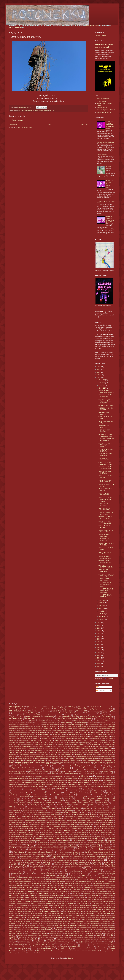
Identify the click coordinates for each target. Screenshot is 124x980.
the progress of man (33, 917)
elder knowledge (75, 760)
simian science (45, 882)
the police (106, 915)
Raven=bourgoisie (47, 858)
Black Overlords (78, 729)
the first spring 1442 (18, 909)
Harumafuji (72, 784)
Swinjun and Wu (57, 899)
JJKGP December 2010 (40, 801)
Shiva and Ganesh (82, 880)
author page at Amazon (104, 112)
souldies (17, 889)
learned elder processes (64, 811)
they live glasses (108, 919)
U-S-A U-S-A (28, 931)
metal (98, 823)
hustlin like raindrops (73, 791)
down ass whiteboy (67, 756)
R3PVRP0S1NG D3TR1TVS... (104, 540)
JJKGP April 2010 (90, 799)
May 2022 (102, 608)
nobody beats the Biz (101, 836)
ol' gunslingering (24, 840)
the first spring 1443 (34, 909)
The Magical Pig (38, 915)
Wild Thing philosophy (84, 943)
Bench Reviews (82, 727)
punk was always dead (40, 854)
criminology (32, 748)
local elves (27, 817)
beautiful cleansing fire (76, 725)
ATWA (15, 723)
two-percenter (19, 931)
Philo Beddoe (15, 846)
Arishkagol (41, 721)
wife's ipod (59, 943)
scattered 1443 (17, 874)
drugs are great (68, 758)
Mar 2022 (102, 614)
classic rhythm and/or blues (89, 742)
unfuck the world (64, 931)
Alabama (50, 715)
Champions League (107, 738)
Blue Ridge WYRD (47, 731)
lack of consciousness (30, 811)
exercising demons (67, 764)
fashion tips (57, 766)
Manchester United (107, 819)
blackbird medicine (90, 729)
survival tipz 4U (79, 897)
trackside (94, 927)
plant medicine (22, 848)
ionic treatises (13, 799)
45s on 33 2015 (69, 711)
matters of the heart (15, 823)
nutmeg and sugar (48, 838)
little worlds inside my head (56, 815)
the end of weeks (107, 905)
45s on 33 (56, 711)
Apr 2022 (102, 611)
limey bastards (20, 815)
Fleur (23, 770)
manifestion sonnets (30, 821)
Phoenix (31, 846)
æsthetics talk (111, 713)
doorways (56, 756)
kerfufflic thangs (73, 807)
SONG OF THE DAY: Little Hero (105, 535)
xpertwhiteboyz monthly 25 (65, 949)
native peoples (93, 832)
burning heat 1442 (58, 735)
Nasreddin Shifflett (80, 832)
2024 (99, 372)
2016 (99, 636)
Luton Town (102, 817)
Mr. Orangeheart (41, 828)
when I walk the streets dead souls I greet (60, 941)
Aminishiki (59, 717)
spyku (107, 889)
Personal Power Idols (103, 844)
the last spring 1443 (88, 913)
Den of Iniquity (82, 752)
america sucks (48, 717)
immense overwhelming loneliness (102, 795)
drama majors (104, 756)
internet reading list (80, 797)
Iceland (53, 795)
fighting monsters (64, 768)
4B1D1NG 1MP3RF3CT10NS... (106, 566)
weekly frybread (61, 939)
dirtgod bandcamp (102, 108)
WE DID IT (43, 939)
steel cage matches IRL (50, 892)
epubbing (59, 762)
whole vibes (23, 943)
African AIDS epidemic (39, 715)
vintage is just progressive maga (73, 935)
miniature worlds (85, 824)
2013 (99, 644)
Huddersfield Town (40, 791)
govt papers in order (85, 780)
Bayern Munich (33, 725)
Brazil (50, 733)
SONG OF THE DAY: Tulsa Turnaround (105, 468)
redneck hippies (29, 862)
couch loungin (63, 746)
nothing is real (27, 838)
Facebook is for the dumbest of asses (104, 764)
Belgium (62, 727)
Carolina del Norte (26, 738)
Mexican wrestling (14, 824)
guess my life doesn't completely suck (79, 782)
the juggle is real (29, 911)
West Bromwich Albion (104, 939)
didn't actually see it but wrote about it (29, 754)
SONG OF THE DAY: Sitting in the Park (105, 557)
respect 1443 (25, 864)
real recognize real (48, 860)
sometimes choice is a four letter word (46, 887)
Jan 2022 (102, 619)
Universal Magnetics (16, 933)
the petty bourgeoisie (96, 915)
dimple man (44, 754)
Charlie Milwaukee (23, 740)
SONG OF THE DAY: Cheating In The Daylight (105, 445)
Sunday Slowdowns (107, 896)
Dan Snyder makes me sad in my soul (38, 750)
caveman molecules (47, 738)
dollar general (13, 756)
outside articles (54, 842)
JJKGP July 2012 (50, 803)
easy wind (12, 760)
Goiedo (24, 781)
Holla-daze (48, 789)
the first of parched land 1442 (62, 907)
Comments (101, 691)
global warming (73, 778)
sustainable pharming (108, 898)
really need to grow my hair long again (65, 860)
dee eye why (56, 752)
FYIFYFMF (59, 776)
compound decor (79, 744)
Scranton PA (94, 874)
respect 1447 (47, 864)
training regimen (103, 927)
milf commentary (51, 825)
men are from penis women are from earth (82, 823)
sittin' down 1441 (99, 882)
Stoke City (83, 892)
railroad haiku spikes (24, 856)
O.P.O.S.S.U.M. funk (71, 838)
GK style (65, 778)
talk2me (43, 901)
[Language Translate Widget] (107, 675)
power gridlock (109, 850)
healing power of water (36, 786)
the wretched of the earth (71, 919)
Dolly (21, 756)
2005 (99, 666)
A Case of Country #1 (17, 713)
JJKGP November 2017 (79, 805)
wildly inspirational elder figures (101, 943)
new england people (62, 834)
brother (71, 733)
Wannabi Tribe (75, 937)
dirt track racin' (53, 754)
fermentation (48, 768)
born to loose (100, 731)
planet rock (97, 846)
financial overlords (88, 768)
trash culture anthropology (31, 929)
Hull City (49, 791)
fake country (35, 766)
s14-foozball (61, 870)
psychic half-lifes (26, 854)
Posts (99, 687)
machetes (36, 819)
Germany (39, 778)
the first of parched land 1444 (106, 907)
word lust (42, 947)
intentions (60, 797)
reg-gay (38, 862)
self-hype (63, 876)
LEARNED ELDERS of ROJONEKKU (86, 811)
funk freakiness (38, 776)
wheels (29, 941)
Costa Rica (55, 746)
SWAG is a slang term (15, 899)
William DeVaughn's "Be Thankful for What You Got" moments (42, 945)
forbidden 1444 (107, 772)
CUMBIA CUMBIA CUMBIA (70, 748)
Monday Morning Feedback (105, 142)
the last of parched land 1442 (96, 911)
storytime (90, 892)
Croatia (40, 748)
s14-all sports (110, 868)
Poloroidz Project (34, 850)
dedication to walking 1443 (24, 752)
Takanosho (12, 901)
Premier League (19, 852)
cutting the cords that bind (89, 748)
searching (16, 876)
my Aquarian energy (88, 828)
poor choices (46, 850)
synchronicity (76, 900)
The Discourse (72, 905)
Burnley (99, 735)
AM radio (21, 717)
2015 (99, 639)
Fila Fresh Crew (77, 768)
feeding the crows (95, 766)
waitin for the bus (42, 937)
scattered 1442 (110, 872)
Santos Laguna (46, 872)
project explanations (76, 852)
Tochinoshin (49, 925)
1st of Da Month (47, 709)
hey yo (93, 786)
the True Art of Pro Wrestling (36, 919)
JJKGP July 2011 (38, 803)
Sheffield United (39, 880)
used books (42, 933)
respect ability (58, 864)
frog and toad (84, 774)
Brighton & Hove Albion (60, 733)
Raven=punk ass (90, 858)
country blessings (75, 746)
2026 (99, 367)
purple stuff (74, 854)
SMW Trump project (66, 886)
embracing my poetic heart (24, 762)
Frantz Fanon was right (22, 774)
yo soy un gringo (21, 951)
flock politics (31, 770)
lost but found (57, 817)
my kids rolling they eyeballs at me (40, 830)
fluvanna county (51, 770)
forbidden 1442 (81, 772)
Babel (43, 723)
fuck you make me (21, 776)
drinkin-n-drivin (56, 758)
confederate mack (96, 744)
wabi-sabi (22, 937)
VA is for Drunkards (94, 933)
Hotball (32, 791)
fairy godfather (26, 766)
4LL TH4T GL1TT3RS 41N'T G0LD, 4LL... (105, 435)
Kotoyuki (27, 809)
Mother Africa (89, 826)
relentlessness (58, 862)
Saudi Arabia (66, 872)
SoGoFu (14, 887)
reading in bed (101, 858)
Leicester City (33, 813)
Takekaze (27, 901)
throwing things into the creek (91, 923)
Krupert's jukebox (49, 809)
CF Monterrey (96, 738)
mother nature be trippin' (104, 826)
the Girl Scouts (64, 909)
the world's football (53, 919)
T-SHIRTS (95, 899)
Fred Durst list (34, 774)
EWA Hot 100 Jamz (52, 764)
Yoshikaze (31, 951)
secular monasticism (37, 876)
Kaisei (65, 807)
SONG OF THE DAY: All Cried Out (106, 549)
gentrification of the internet (18, 778)
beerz (38, 727)
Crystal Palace (49, 748)
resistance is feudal (84, 862)
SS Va (15, 892)
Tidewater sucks (104, 923)
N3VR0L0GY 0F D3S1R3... (104, 505)
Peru (113, 844)
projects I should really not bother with (99, 852)
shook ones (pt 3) (101, 880)
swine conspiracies (45, 899)
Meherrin (50, 823)
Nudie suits (38, 838)
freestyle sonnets (72, 774)
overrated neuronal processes (69, 842)
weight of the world (84, 939)
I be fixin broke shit (97, 791)
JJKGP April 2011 (103, 799)
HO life (34, 789)
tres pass (68, 929)
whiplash (100, 941)
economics (20, 760)
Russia (69, 868)
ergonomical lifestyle (69, 762)
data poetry (53, 750)
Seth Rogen (52, 878)
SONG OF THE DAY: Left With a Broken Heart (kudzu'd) (110, 125)
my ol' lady (81, 830)
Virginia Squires (89, 935)
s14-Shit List (97, 870)
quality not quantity (107, 854)
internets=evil (92, 797)
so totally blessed (99, 886)
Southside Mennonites (47, 889)
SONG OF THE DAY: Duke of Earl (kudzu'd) (106, 391)
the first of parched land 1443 (84, 907)
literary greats (42, 815)
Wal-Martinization (64, 937)
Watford (98, 937)
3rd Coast (47, 711)
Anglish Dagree (50, 719)
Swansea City (27, 900)
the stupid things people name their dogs (103, 917)
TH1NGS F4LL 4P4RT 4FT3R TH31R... (105, 518)
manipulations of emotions (45, 821)
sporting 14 (88, 889)
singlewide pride (70, 882)
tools (11, 927)
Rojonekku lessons (99, 866)
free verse (61, 774)
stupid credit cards (89, 894)
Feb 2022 (102, 617)
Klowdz (111, 807)
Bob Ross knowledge (59, 731)
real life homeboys (16, 860)
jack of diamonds (57, 799)
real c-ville (112, 858)
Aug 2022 (102, 600)
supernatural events (47, 897)
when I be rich (39, 941)
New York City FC (96, 834)
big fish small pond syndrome (40, 729)
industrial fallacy (39, 797)
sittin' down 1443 (21, 884)
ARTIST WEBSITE (15, 28)
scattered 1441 (97, 872)
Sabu (21, 872)
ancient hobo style (15, 719)
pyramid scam (94, 854)
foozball (56, 772)
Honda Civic (87, 789)
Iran (20, 799)
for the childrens (67, 772)
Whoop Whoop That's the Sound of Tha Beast (41, 943)
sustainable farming (93, 897)
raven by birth (14, 858)
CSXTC (57, 748)
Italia (31, 799)
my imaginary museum (19, 830)
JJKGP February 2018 (87, 801)
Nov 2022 (102, 383)
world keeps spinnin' (102, 947)
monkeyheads (45, 826)
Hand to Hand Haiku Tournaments (43, 784)
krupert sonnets (36, 809)
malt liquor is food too (83, 819)
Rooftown (37, 868)
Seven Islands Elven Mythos (101, 878)
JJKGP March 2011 (103, 803)
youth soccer (22, 953)
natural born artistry (107, 832)
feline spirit (20, 768)
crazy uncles (22, 748)
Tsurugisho (91, 929)
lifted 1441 (65, 813)
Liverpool (69, 815)
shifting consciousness (52, 880)
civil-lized (65, 742)
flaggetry (107, 768)
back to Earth (32, 110)
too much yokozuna (108, 925)
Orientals (31, 842)
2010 (99, 653)
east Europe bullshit (107, 758)
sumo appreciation (72, 896)
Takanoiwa (110, 900)
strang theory (111, 892)
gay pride (99, 776)
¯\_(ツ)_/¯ (51, 707)
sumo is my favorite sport (90, 896)
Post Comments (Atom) (25, 128)
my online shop (101, 101)
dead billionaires (63, 750)
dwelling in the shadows (89, 758)
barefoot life (93, 723)
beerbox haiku (30, 727)
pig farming (71, 846)
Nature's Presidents (15, 834)
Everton (88, 762)
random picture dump (77, 856)
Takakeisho (103, 900)
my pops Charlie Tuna (95, 830)
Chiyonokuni (12, 742)
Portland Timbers (79, 850)
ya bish (99, 949)
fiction (56, 768)
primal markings (32, 852)
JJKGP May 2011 (35, 805)
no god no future (88, 836)
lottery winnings (69, 817)
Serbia (20, 878)
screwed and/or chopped (107, 874)
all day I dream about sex (81, 715)
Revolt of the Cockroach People (80, 864)
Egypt (66, 760)
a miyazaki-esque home (47, 713)
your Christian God (94, 951)
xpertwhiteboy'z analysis (47, 949)
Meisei (58, 823)
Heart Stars (62, 786)
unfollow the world (52, 931)
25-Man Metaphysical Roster (18, 711)
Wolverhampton (84, 945)
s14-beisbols (25, 870)
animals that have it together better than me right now (75, 719)
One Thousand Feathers (79, 840)
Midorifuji (43, 825)
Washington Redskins (87, 937)
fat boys (66, 766)
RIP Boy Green (16, 866)
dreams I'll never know (25, 758)
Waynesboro (13, 939)
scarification (86, 872)
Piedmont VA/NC (60, 846)
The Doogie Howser (84, 905)
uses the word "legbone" (56, 933)
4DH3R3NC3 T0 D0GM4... (104, 413)
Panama (83, 842)
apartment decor (107, 719)
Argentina (33, 721)
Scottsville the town (82, 874)
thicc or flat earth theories (16, 921)
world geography (89, 947)
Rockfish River (57, 866)
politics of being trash (18, 850)
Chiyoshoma (20, 742)
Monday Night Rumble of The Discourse (28, 826)
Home (49, 124)
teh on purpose (108, 901)
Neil (37, 834)
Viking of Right (57, 935)
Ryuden (87, 868)
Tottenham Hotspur (33, 927)
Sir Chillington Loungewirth (84, 882)
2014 (99, 642)
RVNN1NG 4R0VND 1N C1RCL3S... (106, 513)
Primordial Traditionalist (47, 852)
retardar (66, 864)
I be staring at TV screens (52, 793)
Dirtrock (90, 754)
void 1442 (99, 935)
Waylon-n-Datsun (108, 937)
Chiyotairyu (28, 742)
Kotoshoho (20, 809)
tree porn (58, 929)
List (35, 815)
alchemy (59, 715)
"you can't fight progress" (36, 707)
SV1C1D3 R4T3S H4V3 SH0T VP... (106, 450)
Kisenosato (90, 807)
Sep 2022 (102, 388)
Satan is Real (56, 872)
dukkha (78, 758)
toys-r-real (70, 927)
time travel (19, 925)
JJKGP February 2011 (72, 801)
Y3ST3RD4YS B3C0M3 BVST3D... (106, 409)
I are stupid (85, 791)
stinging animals (75, 892)
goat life (92, 778)
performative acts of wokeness (87, 844)
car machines (104, 736)
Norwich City (17, 838)
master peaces (72, 821)
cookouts (17, 746)
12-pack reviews (105, 707)
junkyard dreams (20, 807)
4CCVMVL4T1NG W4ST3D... (104, 427)
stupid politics (31, 896)
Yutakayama (31, 953)
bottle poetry (31, 733)
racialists (12, 856)
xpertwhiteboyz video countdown (85, 949)
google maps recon (52, 780)
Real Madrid (27, 860)
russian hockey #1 (78, 868)
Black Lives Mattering (66, 729)
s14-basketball (14, 870)
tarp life (58, 901)
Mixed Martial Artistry (108, 824)
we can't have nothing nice (29, 939)
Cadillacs (54, 736)
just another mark (32, 807)
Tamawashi (50, 901)
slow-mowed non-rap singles (101, 884)
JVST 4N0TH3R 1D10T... (106, 405)
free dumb (52, 774)
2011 (99, 650)
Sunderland (12, 898)
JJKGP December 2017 (56, 801)
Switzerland (68, 899)
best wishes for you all (101, 727)
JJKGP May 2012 (48, 805)
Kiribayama (82, 807)
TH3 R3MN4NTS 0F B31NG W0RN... (105, 509)
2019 (99, 628)
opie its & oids (22, 842)
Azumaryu (37, 723)
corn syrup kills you (28, 746)
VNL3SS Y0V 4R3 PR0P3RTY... (104, 527)
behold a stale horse (50, 727)
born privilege (90, 731)
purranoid (84, 854)
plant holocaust (108, 846)
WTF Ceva (34, 949)
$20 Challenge (72, 707)
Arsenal (48, 721)
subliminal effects (44, 896)
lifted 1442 (75, 813)
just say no (52, 807)
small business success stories (48, 886)
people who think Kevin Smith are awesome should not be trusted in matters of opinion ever (50, 844)
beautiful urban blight (17, 727)
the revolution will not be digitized (53, 917)
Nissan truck (65, 836)
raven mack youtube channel (106, 110)
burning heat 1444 (88, 735)
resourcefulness (97, 862)
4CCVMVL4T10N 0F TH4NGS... (105, 553)
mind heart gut (72, 824)
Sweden (35, 899)
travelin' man (46, 929)
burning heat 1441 (44, 735)
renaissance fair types (70, 862)
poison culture (104, 848)
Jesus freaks (79, 799)
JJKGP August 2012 (25, 801)
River (25, 866)
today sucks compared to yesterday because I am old (72, 925)
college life (52, 744)
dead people (74, 750)
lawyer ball (41, 811)
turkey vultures (105, 929)
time (11, 925)
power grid (96, 850)
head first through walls (20, 786)
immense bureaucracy (83, 795)
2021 (99, 623)
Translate (108, 678)
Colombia (60, 744)
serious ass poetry (40, 878)
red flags (110, 860)
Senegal (92, 876)
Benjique (91, 727)
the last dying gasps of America (48, 911)
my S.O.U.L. (109, 830)
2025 (99, 369)
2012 (99, 647)
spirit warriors (77, 889)
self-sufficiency (74, 876)
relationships (47, 862)
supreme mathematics (64, 897)
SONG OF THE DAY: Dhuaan (105, 477)
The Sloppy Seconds (85, 917)
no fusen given (76, 836)
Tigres (111, 923)
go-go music (84, 778)
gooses (62, 780)
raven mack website (103, 99)
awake (30, 723)
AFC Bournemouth (25, 715)
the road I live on (71, 917)
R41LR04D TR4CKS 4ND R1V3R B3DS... (106, 440)
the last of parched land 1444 (33, 913)
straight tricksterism (101, 892)
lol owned (37, 817)
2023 (99, 375)
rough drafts (45, 868)
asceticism (107, 721)
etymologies (80, 762)
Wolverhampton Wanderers (97, 945)
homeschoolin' (76, 789)
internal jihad (68, 797)
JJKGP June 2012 (89, 803)
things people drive (23, 923)
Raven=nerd (79, 858)
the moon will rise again (53, 915)
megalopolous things (40, 823)
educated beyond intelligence (36, 760)
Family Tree (46, 766)
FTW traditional (107, 774)
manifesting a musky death (16, 821)
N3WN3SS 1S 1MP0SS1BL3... (104, 459)
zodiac (37, 953)
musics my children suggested (74, 828)
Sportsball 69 (99, 889)
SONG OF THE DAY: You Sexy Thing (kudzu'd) (106, 575)
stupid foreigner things (102, 894)
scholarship (51, 874)
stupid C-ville (76, 894)
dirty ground (97, 754)
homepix (46, 110)
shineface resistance (67, 880)
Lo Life (20, 817)
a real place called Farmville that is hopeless (68, 713)
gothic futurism (71, 780)
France (11, 774)
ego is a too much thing (54, 760)
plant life (12, 848)
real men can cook (37, 860)
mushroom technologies (55, 828)
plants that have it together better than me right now (46, 848)
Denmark (90, 752)
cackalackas (45, 736)
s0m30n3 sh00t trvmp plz (98, 868)
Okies (16, 840)
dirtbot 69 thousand (66, 754)
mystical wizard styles (47, 832)
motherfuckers (13, 828)
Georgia (32, 778)
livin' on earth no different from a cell (85, 815)
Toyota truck (60, 927)
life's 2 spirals (55, 813)
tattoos (64, 901)
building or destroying (97, 733)
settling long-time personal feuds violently (69, 878)
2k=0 (32, 711)
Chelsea (41, 740)
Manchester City (95, 819)
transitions (18, 929)
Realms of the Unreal (84, 860)
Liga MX (94, 813)
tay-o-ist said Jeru (75, 901)
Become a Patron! (101, 36)
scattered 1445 (41, 874)
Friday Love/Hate (102, 154)
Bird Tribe (53, 729)
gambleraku (40, 110)
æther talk (14, 715)
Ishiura (25, 799)
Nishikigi (57, 836)
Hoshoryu (14, 791)
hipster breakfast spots (16, 789)
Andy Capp (40, 719)
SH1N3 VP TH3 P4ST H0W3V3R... (105, 455)
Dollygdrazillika (29, 756)
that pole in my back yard (66, 903)
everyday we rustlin (97, 762)
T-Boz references (86, 900)
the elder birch (96, 905)
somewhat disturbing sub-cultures (93, 887)
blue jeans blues (23, 731)
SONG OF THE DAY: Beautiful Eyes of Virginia (105, 499)
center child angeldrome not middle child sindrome (76, 738)
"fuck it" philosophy (16, 707)
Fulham (30, 776)
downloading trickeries (82, 756)
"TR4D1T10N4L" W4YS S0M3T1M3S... (106, 531)
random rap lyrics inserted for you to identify (98, 856)
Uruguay (33, 933)
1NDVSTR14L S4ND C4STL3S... (105, 472)
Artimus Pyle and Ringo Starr (82, 721)
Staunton (39, 892)
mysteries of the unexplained (17, 832)
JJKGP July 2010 (25, 803)
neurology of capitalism (46, 834)
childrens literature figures (80, 740)
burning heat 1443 (73, 735)
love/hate (93, 817)
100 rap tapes (82, 707)
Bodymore (69, 731)
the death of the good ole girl (59, 905)
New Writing (84, 834)
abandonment (90, 713)
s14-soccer (107, 870)
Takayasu (20, 901)
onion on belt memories (96, 840)
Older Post (84, 124)
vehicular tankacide (32, 935)
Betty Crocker (26, 729)
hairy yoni (12, 784)
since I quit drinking (59, 882)
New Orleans (74, 834)
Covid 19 (98, 746)
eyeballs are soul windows (83, 764)
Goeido (19, 781)
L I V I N (87, 809)
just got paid (43, 807)
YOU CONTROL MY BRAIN (79, 951)
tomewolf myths (96, 925)
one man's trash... (63, 840)
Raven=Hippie (68, 858)
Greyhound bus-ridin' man (56, 782)
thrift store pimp (64, 923)
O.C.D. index (59, 838)
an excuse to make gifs (70, 717)
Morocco (65, 827)
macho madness (47, 819)
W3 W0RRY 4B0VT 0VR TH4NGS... (106, 544)
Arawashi (26, 721)
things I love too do (47, 921)
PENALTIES (20, 844)
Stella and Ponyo (63, 892)
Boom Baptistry (78, 731)
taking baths (36, 901)
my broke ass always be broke (105, 828)
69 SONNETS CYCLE (95, 711)
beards (64, 725)
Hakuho (20, 784)
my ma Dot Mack (57, 830)
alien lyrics (68, 715)
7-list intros (105, 711)
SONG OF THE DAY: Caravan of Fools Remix (105, 585)
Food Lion (80, 770)
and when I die (24, 110)
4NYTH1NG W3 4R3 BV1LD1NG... (105, 571)
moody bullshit (56, 826)
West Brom (94, 939)
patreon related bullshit (102, 842)
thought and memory (52, 923)
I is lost (67, 793)
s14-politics (88, 870)
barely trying (103, 723)
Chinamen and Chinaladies (97, 740)
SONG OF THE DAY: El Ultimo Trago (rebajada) (106, 591)
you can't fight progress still (63, 951)
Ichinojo (60, 795)
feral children (38, 768)
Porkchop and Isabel (67, 850)
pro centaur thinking (63, 852)
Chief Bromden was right (62, 740)
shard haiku (28, 880)
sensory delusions (102, 876)
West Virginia (21, 941)
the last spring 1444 (104, 913)
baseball (111, 723)
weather (51, 939)
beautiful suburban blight (108, 725)
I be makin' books (38, 793)
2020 (99, 625)
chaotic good (13, 740)
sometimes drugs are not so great (70, 887)
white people (108, 941)
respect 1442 (13, 864)
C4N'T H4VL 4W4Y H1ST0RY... (104, 431)
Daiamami (12, 750)
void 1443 (109, 935)
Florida (40, 770)
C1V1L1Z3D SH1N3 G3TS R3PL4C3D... (105, 463)
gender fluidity (109, 776)
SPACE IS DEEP (60, 889)
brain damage (41, 733)
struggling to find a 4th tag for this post (23, 894)
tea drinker (84, 901)
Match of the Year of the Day (87, 821)
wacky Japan (30, 937)
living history (104, 815)
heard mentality (52, 786)
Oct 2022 (102, 385)
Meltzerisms (65, 823)
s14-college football (48, 870)
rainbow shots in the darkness (61, 856)
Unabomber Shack (40, 931)
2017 (99, 634)
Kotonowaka (12, 809)
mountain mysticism (26, 828)
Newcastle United (14, 836)
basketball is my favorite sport (18, 725)
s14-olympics (79, 870)
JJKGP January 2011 (102, 801)
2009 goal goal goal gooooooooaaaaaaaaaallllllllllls (68, 709)
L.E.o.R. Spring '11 (109, 809)
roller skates (29, 868)
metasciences (107, 823)
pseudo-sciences (14, 854)
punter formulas (52, 854)
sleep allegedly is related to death (41, 884)
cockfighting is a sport (40, 744)
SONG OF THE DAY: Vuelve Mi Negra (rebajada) (105, 401)
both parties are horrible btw (18, 733)
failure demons (15, 766)
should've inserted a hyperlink (23, 882)
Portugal (88, 850)
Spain (70, 889)
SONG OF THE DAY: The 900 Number (106, 396)
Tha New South (50, 903)
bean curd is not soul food (51, 725)
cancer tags (94, 736)
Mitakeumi (97, 824)
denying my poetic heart (102, 752)
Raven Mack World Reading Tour (30, 858)
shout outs (36, 882)
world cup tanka (75, 947)
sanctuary (37, 872)
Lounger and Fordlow (82, 817)
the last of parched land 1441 (74, 911)
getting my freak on (49, 778)
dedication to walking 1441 (90, 750)
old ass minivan (35, 840)
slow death (58, 884)
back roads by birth (53, 723)
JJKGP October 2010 (95, 805)
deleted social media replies (69, 752)
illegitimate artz (68, 795)
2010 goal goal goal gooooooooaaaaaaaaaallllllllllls (99, 709)
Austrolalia (23, 723)
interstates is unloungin (106, 797)
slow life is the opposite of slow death (77, 884)
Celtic (57, 738)
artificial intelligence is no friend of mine (62, 721)
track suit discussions (83, 927)
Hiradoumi (27, 789)
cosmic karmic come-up (42, 746)
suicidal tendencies (57, 896)
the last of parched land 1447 (54, 913)
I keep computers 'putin (80, 793)
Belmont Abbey (71, 727)
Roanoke (48, 866)
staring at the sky (25, 891)
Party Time (90, 842)
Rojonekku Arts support (85, 866)
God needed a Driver (103, 778)
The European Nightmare (21, 907)
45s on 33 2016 (81, 711)
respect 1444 (36, 864)
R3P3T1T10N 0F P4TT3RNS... (104, 579)
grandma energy (108, 780)
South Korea (26, 889)
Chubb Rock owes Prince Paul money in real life (47, 742)
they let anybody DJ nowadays (92, 919)
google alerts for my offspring (36, 780)
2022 (99, 378)
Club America (29, 744)
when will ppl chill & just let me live (86, 941)
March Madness (60, 821)
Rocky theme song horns (70, 866)
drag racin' (94, 756)
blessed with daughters (105, 729)
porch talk (56, 850)
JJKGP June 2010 (63, 803)
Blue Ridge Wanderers (35, 731)
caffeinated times (64, 736)
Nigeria (41, 836)
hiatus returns (108, 786)
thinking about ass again (39, 923)
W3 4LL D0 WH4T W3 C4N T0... (105, 418)
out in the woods (42, 842)
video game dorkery (45, 935)
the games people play (50, 909)
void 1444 (52, 110)
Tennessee (12, 903)
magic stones (58, 819)
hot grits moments (23, 791)
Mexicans (25, 824)
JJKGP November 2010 (63, 805)
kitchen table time (101, 807)
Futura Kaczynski (49, 776)
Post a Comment (17, 120)
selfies (83, 876)
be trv (40, 725)
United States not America (103, 931)
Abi (99, 713)
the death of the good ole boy (40, 905)
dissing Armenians (108, 754)
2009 (99, 655)
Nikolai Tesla (49, 836)
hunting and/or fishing (59, 791)
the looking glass (26, 915)
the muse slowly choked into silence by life (76, 915)
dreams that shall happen (42, 758)
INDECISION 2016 (25, 797)
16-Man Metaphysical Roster (33, 709)
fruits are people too (95, 774)
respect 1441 (108, 862)
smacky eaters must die (30, 886)
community (68, 744)
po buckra (95, 848)
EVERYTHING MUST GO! (38, 764)
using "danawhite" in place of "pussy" (75, 933)
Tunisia (97, 929)
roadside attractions (36, 866)
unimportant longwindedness (82, 931)
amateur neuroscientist (33, 717)
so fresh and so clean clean (82, 886)
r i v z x (108, 167)
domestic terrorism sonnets (43, 756)
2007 (99, 661)
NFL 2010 (34, 836)
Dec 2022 (102, 380)
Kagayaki (59, 807)
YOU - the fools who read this (45, 951)
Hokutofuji (40, 789)
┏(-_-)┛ (62, 707)
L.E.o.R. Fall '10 (97, 809)
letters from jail (43, 813)
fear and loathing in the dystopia (79, 766)
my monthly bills (69, 830)
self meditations (51, 876)
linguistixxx (29, 815)
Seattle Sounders (25, 876)
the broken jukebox (99, 903)
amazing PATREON (92, 26)
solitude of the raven (25, 887)
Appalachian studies (15, 721)
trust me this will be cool (79, 929)
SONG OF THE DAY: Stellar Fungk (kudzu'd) (110, 219)
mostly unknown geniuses (76, 826)
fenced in (28, 768)
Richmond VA (97, 864)
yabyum (105, 949)
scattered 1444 (29, 874)
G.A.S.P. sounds (70, 776)
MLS (13, 826)
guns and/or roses (100, 782)
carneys (16, 738)
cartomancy (36, 738)
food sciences (91, 770)
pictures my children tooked (44, 846)
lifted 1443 (85, 813)
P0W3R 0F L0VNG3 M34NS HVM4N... (105, 481)
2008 (99, 658)
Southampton (35, 889)
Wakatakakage (53, 937)
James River (68, 799)
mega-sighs (28, 823)
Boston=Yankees (111, 731)
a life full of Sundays (31, 713)
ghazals (58, 778)
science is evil (62, 874)
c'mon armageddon (32, 736)
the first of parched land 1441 (40, 907)
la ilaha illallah (16, 811)
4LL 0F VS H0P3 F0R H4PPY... (105, 490)
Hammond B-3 (28, 785)
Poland (113, 848)
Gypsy (110, 782)
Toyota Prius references (47, 927)
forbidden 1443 (94, 772)
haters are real (82, 784)
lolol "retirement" (46, 817)
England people (45, 762)
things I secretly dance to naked (62, 921)
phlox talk (23, 846)
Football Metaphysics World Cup (40, 772)
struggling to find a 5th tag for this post (53, 894)
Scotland (72, 874)
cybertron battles (104, 748)
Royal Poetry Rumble (57, 868)
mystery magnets (34, 832)
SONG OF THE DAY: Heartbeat (105, 596)
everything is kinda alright (22, 764)
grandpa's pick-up (14, 783)
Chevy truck (49, 740)
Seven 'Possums (87, 878)
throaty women (77, 923)
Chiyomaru (110, 740)
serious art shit (28, 878)
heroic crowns (83, 786)
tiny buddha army (31, 925)
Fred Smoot (44, 774)
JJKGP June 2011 (76, 803)
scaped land (76, 872)
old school (45, 840)
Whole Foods (13, 943)
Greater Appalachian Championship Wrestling (33, 782)
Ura (27, 933)
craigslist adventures (108, 746)
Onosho (13, 842)
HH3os (99, 786)
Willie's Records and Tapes (70, 945)
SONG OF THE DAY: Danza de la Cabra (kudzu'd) (110, 184)
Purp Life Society (63, 854)
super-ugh (34, 897)
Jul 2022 (102, 603)
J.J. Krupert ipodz (40, 799)
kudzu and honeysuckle (71, 809)
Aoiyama (98, 719)
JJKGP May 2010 (22, 805)
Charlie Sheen (33, 740)
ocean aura (81, 838)
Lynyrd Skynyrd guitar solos (17, 819)
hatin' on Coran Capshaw (94, 785)
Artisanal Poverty (98, 721)
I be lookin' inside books (22, 793)
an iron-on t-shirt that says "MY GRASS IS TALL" (96, 717)
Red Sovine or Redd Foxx (16, 862)
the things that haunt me (19, 919)
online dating (111, 840)
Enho (54, 762)
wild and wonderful (69, 943)
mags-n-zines (69, 819)
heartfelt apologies (72, 786)
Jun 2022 (102, 606)
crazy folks (12, 748)
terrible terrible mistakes (23, 903)
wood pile (34, 947)
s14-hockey (71, 870)
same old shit (29, 872)
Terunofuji (33, 903)
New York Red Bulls (108, 834)
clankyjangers (75, 742)
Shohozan (91, 880)
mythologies (58, 832)
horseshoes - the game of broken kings (104, 789)
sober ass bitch (110, 886)
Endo (37, 762)
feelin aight (106, 766)
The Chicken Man (22, 905)
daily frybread (21, 750)
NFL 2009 (25, 836)
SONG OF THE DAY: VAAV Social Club (105, 522)
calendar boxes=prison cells (79, 736)
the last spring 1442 (73, 913)
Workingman (63, 947)
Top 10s (16, 927)
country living (88, 746)
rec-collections (98, 860)
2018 (99, 631)
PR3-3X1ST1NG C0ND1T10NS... (104, 494)
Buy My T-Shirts (19, 736)
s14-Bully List (35, 870)
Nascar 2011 (69, 832)
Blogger (70, 958)
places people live (84, 846)
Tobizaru (42, 925)
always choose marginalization (100, 715)
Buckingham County (81, 733)
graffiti (97, 780)
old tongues (53, 840)
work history (51, 947)
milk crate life (61, 824)
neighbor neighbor (28, 834)
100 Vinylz (93, 707)
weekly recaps (72, 939)
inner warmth (51, 797)
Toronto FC (23, 927)
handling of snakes (61, 784)
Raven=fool (58, 858)
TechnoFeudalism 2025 (96, 901)
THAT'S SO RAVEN (83, 903)
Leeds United (24, 813)
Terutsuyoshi (40, 903)
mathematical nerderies (105, 821)
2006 (99, 663)
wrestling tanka (22, 949)
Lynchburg (110, 817)
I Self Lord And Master (96, 793)
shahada (19, 880)
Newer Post (13, 124)
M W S (30, 819)
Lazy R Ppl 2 (51, 811)
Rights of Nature (110, 864)
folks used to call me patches (67, 770)
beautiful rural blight (93, 725)
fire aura (99, 768)
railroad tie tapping (41, 856)
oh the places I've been (95, 838)
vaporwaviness (22, 935)
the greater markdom (96, 909)
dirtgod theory (79, 754)
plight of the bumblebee (84, 848)
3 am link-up (39, 711)
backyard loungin (80, 723)
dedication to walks (42, 752)
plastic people (70, 848)
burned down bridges (28, 735)
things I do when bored (33, 921)
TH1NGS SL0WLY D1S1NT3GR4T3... (105, 562)
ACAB (104, 713)
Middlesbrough (35, 825)
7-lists (113, 711)
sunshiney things (23, 897)
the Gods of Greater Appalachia (79, 909)
